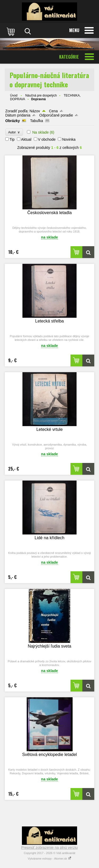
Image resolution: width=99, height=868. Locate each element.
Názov (35, 111)
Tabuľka (37, 121)
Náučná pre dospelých (41, 95)
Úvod (14, 95)
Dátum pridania (18, 115)
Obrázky (13, 121)
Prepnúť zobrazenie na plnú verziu (50, 847)
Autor (14, 132)
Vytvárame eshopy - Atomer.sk (49, 859)
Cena (53, 111)
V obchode (47, 139)
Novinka (69, 139)
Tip (12, 139)
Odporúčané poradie (56, 115)
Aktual (26, 139)
